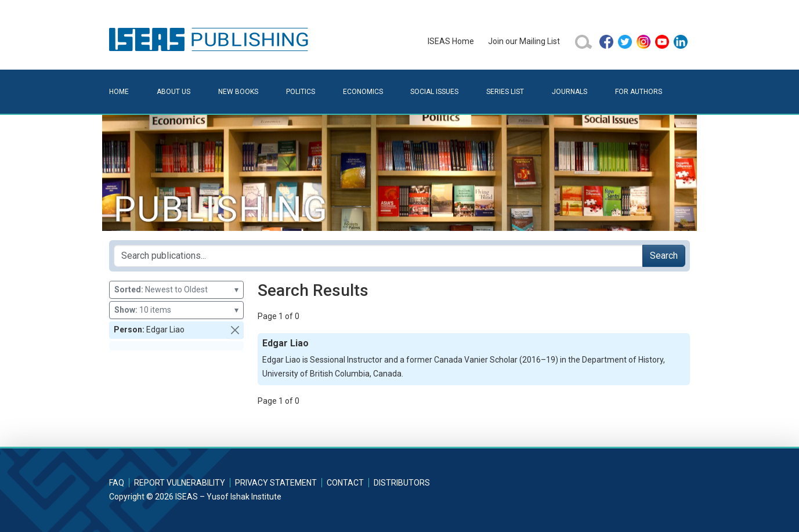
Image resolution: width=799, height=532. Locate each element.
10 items (176, 310)
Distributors (402, 483)
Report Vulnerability (180, 483)
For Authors (639, 92)
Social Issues (434, 92)
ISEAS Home (451, 41)
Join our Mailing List (524, 41)
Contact (345, 483)
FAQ (117, 483)
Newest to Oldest (176, 290)
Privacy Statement (276, 483)
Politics (301, 92)
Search (664, 256)
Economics (363, 92)
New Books (238, 92)
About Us (173, 92)
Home (119, 92)
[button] (235, 330)
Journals (570, 92)
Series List (505, 92)
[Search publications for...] (378, 256)
